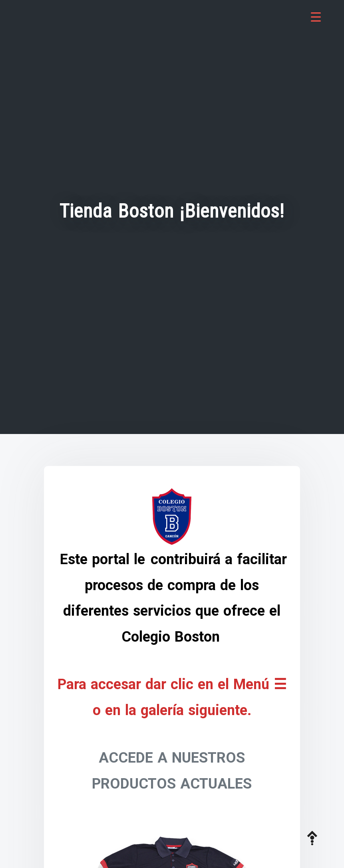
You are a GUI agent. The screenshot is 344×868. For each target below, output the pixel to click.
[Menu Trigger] (316, 17)
